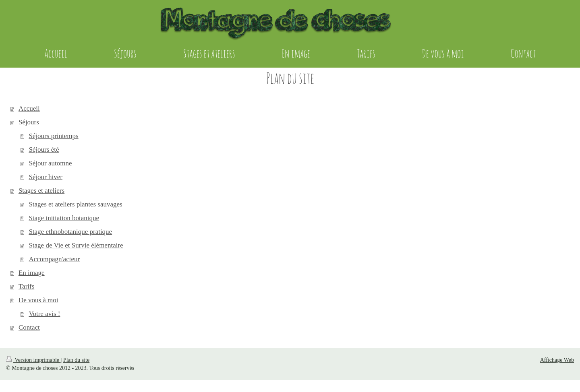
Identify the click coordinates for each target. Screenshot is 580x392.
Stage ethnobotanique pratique (70, 232)
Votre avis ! (44, 314)
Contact (29, 327)
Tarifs (26, 286)
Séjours (29, 122)
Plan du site (76, 360)
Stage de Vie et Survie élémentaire (76, 245)
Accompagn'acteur (54, 259)
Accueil (29, 108)
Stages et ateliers (41, 191)
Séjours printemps (53, 136)
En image (32, 273)
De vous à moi (38, 300)
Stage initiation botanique (64, 218)
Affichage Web (557, 360)
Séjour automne (50, 163)
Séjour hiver (46, 177)
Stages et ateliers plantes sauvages (75, 204)
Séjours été (44, 150)
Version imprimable (33, 360)
